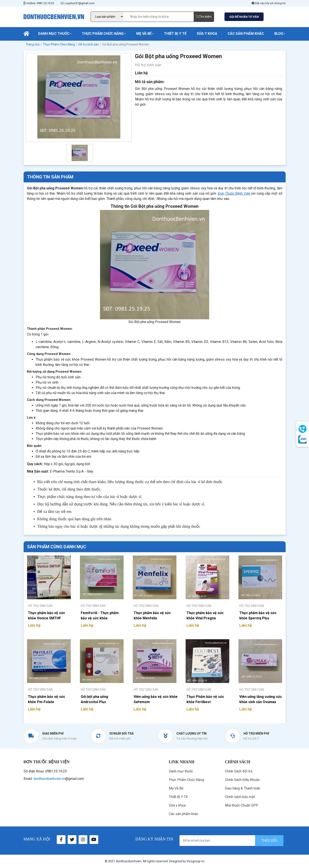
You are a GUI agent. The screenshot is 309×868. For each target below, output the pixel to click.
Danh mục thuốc (54, 34)
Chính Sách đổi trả (239, 771)
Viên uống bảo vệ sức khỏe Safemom (156, 699)
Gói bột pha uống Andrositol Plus (94, 699)
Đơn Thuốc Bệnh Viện (234, 193)
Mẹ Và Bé (144, 34)
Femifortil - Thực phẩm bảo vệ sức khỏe (100, 616)
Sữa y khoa (207, 34)
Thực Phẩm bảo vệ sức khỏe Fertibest (205, 699)
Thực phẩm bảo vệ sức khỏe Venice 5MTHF (47, 616)
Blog (279, 34)
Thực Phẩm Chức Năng (103, 34)
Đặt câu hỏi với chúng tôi (269, 3)
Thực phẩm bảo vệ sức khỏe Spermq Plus (258, 616)
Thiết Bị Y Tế (175, 34)
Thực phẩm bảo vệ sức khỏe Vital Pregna (205, 616)
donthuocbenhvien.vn (49, 779)
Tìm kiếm (204, 17)
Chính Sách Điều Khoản (242, 780)
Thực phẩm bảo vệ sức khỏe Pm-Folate (47, 699)
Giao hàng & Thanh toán (243, 788)
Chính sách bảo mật (240, 797)
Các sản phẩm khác (246, 34)
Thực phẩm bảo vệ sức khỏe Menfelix (152, 616)
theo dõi (269, 840)
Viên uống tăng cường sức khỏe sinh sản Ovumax (261, 699)
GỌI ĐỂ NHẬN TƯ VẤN (244, 17)
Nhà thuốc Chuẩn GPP (242, 805)
